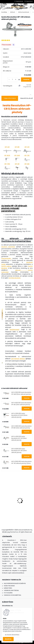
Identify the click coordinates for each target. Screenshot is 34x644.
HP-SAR (17, 155)
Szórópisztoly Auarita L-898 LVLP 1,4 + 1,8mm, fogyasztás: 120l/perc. (16, 506)
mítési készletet (15, 278)
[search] (31, 7)
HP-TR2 (7, 164)
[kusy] (12, 80)
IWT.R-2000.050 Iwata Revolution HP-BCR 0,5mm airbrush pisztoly (19, 415)
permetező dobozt (18, 359)
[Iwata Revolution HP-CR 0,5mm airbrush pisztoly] (17, 30)
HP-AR (7, 147)
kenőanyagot (15, 330)
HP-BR (17, 147)
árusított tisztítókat (8, 247)
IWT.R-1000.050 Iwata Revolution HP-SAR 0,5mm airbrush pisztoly (21, 393)
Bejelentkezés (20, 1)
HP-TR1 (27, 155)
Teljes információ (10, 98)
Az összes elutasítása (12, 635)
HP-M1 (17, 164)
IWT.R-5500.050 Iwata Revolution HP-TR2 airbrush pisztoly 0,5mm (21, 462)
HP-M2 (27, 164)
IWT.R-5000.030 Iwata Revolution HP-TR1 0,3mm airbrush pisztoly (19, 451)
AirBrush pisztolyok (24, 12)
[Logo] (17, 7)
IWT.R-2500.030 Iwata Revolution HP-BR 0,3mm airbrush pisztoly (21, 427)
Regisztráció (29, 1)
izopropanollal (7, 258)
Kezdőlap (4, 12)
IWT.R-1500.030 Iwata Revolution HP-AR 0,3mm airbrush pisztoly (21, 404)
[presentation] (2, 498)
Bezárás (8, 639)
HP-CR (27, 147)
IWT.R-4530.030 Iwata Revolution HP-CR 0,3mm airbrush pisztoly (19, 438)
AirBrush (13, 12)
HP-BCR (7, 155)
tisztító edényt (7, 266)
